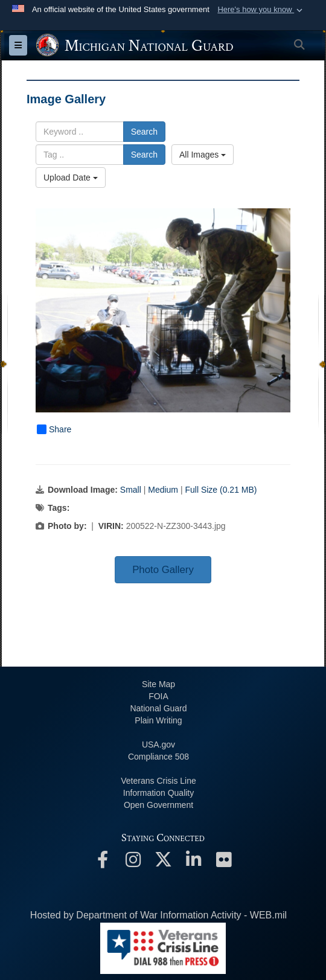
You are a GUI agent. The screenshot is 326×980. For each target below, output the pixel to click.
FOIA (158, 696)
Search (144, 132)
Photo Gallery (163, 570)
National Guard (158, 708)
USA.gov (158, 745)
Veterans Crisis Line (158, 781)
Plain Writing (158, 720)
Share (54, 429)
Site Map (158, 684)
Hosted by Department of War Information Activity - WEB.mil (158, 915)
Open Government (158, 805)
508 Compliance (158, 757)
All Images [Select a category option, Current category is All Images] (203, 155)
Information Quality (159, 793)
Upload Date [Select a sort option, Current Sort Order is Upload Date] (71, 178)
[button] (261, 10)
